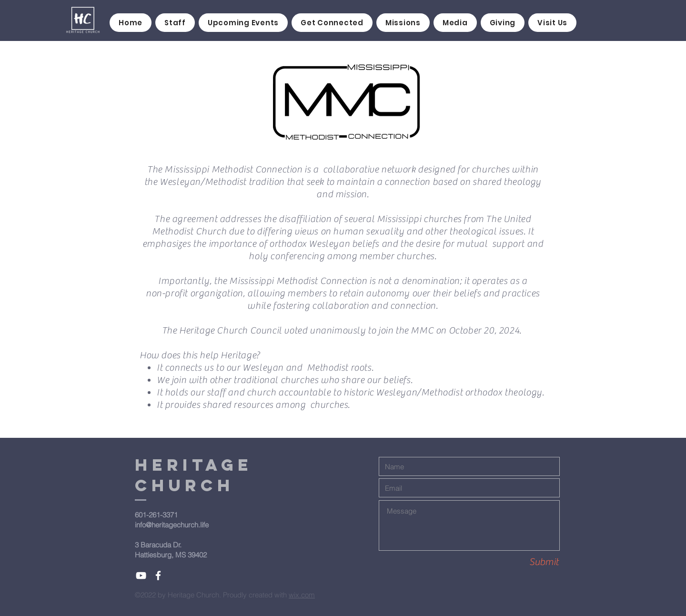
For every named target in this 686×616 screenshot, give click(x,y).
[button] (332, 23)
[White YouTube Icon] (141, 576)
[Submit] (525, 562)
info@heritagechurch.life (172, 525)
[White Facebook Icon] (158, 576)
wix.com (302, 595)
